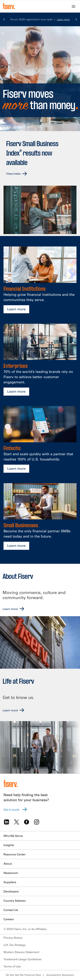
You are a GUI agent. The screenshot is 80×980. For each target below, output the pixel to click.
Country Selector (15, 901)
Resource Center (15, 854)
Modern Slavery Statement (21, 952)
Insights (9, 845)
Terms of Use (12, 966)
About (8, 864)
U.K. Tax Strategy (15, 945)
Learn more (16, 309)
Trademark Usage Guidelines (23, 959)
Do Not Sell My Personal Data (23, 975)
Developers (11, 891)
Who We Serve (13, 836)
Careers (9, 919)
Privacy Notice (13, 938)
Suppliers (10, 882)
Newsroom (11, 873)
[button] (4, 20)
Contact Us (11, 910)
